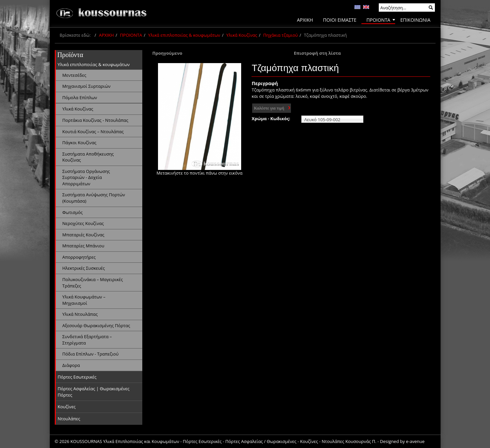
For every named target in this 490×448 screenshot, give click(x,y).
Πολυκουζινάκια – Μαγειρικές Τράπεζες (93, 283)
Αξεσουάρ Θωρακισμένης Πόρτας (96, 325)
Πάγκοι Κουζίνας (79, 143)
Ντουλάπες (69, 419)
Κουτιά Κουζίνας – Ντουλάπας (93, 132)
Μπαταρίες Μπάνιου (84, 246)
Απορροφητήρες (79, 257)
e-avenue (415, 441)
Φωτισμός (73, 212)
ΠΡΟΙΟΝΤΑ (131, 35)
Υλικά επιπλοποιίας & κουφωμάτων (184, 35)
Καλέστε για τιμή (269, 108)
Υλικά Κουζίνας (242, 35)
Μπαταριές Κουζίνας (84, 235)
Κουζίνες (67, 407)
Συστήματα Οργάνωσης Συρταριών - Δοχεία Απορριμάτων (86, 177)
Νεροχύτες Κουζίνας (83, 223)
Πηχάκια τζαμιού (281, 35)
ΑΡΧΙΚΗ (106, 35)
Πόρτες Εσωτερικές (77, 377)
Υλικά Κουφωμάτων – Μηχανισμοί (84, 300)
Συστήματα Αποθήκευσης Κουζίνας (88, 157)
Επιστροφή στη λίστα (317, 53)
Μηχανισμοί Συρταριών (87, 86)
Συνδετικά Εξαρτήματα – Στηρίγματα (87, 340)
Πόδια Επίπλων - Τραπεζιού (91, 354)
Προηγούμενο (167, 53)
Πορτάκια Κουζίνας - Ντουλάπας (96, 120)
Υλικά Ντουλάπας (80, 314)
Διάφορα (71, 365)
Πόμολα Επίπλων (80, 97)
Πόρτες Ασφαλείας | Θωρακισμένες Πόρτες (94, 392)
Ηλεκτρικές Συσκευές (84, 268)
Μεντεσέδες (74, 75)
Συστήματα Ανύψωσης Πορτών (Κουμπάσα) (94, 198)
